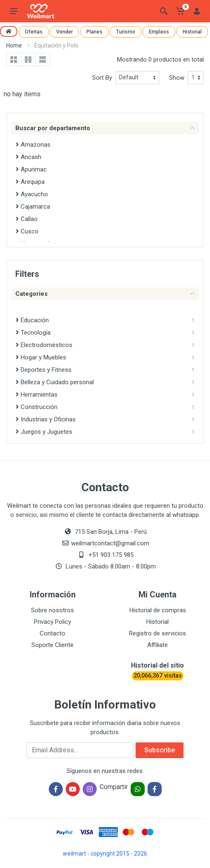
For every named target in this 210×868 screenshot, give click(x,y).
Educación (32, 320)
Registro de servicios (157, 633)
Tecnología (33, 333)
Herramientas (37, 395)
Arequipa (30, 182)
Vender (64, 32)
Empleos (159, 32)
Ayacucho (32, 194)
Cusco (27, 231)
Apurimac (31, 169)
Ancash (29, 157)
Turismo (126, 32)
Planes (94, 32)
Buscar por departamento (105, 128)
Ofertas (34, 32)
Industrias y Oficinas (46, 419)
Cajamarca (33, 207)
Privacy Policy (52, 622)
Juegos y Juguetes (44, 432)
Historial (192, 32)
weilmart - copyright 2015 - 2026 (105, 854)
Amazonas (33, 145)
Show (177, 78)
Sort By (102, 78)
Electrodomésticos (44, 345)
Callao (27, 219)
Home (14, 45)
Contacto (52, 633)
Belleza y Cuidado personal (55, 382)
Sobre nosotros (52, 610)
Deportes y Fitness (44, 370)
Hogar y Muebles (41, 357)
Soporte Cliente (52, 645)
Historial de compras (158, 610)
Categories (105, 294)
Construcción (37, 407)
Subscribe (160, 750)
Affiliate (157, 645)
